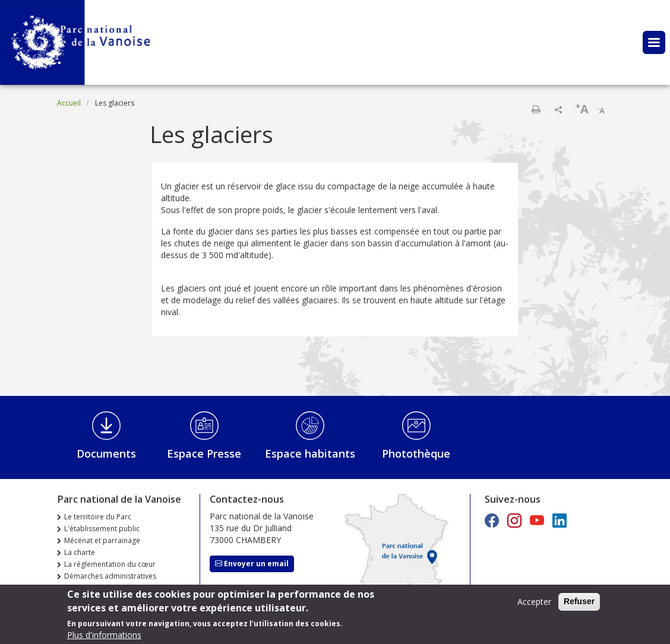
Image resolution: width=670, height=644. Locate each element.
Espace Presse (204, 453)
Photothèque (416, 453)
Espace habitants (310, 453)
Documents (106, 453)
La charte (80, 552)
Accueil (69, 103)
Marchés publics (91, 588)
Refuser (579, 604)
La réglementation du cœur (110, 564)
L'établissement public (102, 529)
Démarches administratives (110, 576)
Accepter (534, 605)
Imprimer (536, 109)
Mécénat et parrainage (102, 540)
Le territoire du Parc (98, 517)
